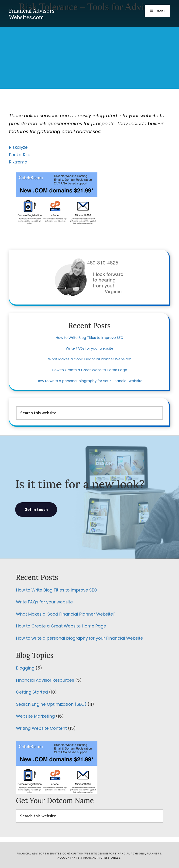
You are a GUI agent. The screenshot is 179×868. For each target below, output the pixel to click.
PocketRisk (20, 155)
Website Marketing (35, 716)
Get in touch (36, 509)
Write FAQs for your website (89, 348)
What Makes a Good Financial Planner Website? (90, 359)
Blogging (25, 668)
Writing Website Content (41, 728)
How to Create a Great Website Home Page (89, 370)
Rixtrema (18, 162)
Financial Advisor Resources (45, 680)
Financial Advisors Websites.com (32, 14)
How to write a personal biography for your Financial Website (89, 381)
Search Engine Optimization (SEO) (51, 704)
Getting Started (32, 692)
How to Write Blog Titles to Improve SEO (89, 338)
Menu (161, 11)
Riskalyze (18, 147)
